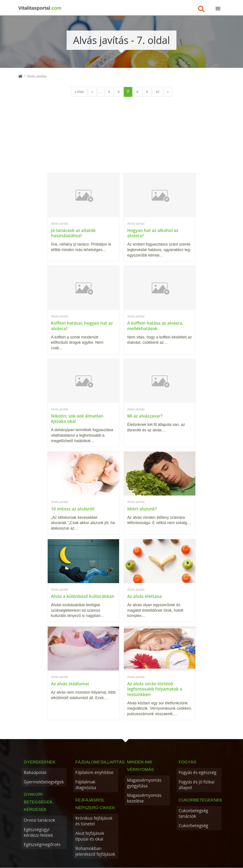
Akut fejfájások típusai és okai (90, 836)
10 (157, 92)
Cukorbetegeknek (200, 800)
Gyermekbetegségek (44, 782)
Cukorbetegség (193, 826)
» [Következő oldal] (168, 92)
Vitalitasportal (40, 8)
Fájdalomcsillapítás (97, 762)
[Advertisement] (121, 130)
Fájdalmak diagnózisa (86, 785)
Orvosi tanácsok (39, 820)
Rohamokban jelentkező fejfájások (95, 851)
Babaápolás (35, 772)
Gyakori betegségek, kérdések (39, 802)
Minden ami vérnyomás (141, 766)
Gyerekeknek (40, 762)
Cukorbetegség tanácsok (193, 813)
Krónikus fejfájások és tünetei (94, 821)
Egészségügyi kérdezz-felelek (38, 832)
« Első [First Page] (79, 92)
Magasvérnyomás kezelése (144, 798)
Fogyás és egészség (198, 772)
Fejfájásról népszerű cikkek (95, 804)
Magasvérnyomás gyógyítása (144, 783)
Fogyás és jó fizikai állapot (197, 785)
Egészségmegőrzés (42, 844)
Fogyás (187, 762)
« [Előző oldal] (92, 92)
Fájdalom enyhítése (94, 772)
